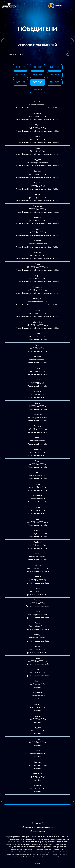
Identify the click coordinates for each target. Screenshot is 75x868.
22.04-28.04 (20, 75)
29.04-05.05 (37, 75)
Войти (55, 6)
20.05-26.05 (37, 82)
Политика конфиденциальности (37, 827)
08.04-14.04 (37, 67)
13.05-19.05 (20, 82)
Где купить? (38, 823)
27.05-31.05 (55, 82)
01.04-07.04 (20, 67)
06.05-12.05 (55, 75)
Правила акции (38, 831)
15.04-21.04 (55, 67)
